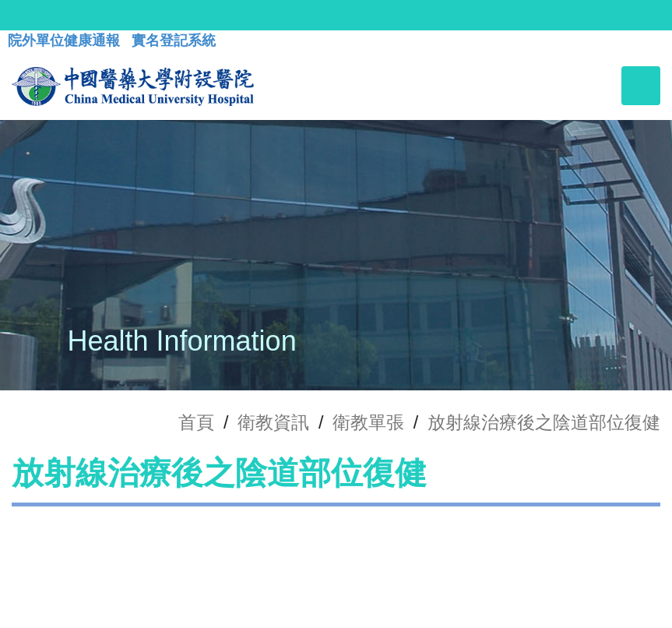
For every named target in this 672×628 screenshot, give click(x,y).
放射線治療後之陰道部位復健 (544, 422)
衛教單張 (368, 422)
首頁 (196, 422)
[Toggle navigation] (641, 86)
